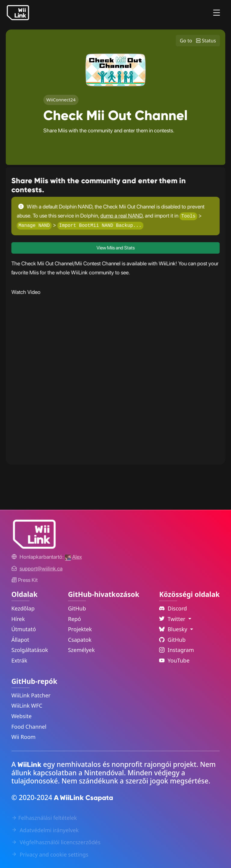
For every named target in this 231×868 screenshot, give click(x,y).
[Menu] (217, 13)
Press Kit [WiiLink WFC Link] (25, 580)
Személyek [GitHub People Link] (81, 650)
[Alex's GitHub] (73, 557)
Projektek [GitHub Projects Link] (80, 629)
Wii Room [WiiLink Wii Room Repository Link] (24, 737)
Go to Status (198, 41)
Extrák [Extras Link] (19, 660)
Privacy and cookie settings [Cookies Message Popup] (50, 854)
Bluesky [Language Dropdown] (174, 629)
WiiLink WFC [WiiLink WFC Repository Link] (27, 706)
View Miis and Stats (115, 248)
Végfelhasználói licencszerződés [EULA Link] (56, 842)
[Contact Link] (41, 568)
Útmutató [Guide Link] (24, 629)
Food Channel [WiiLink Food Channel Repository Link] (29, 727)
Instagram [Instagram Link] (177, 650)
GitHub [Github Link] (172, 640)
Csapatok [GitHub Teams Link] (80, 640)
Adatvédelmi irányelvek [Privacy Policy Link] (45, 830)
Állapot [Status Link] (20, 640)
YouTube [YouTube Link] (174, 660)
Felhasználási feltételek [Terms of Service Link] (44, 818)
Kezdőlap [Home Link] (23, 608)
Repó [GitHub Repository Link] (74, 619)
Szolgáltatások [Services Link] (30, 650)
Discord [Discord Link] (173, 608)
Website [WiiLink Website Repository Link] (22, 716)
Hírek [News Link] (18, 619)
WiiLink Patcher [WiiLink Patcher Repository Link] (31, 695)
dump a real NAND (121, 216)
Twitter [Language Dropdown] (173, 619)
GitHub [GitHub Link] (77, 608)
